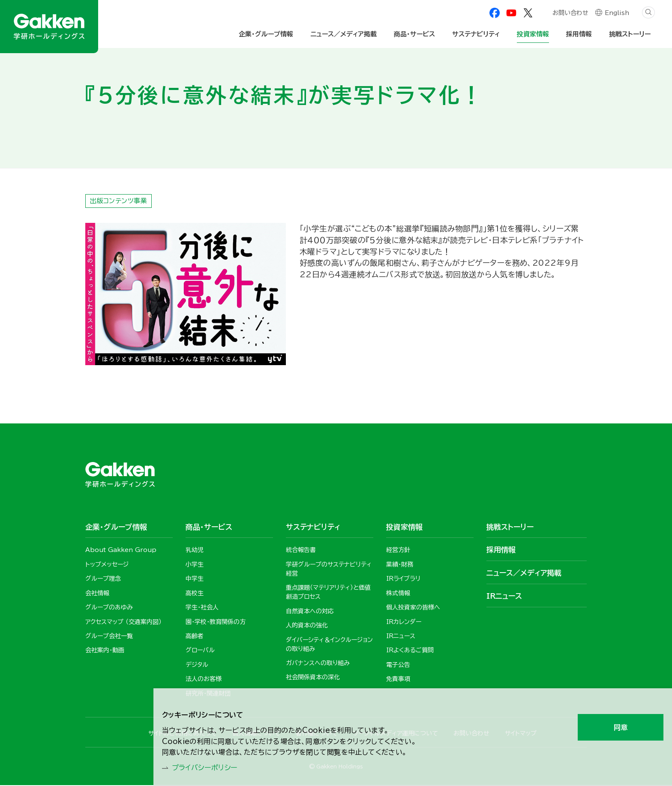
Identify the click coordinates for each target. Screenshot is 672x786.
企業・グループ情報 (266, 34)
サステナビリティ (476, 34)
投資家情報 (533, 34)
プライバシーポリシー (209, 767)
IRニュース (504, 596)
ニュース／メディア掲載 (343, 34)
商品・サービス (414, 34)
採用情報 (579, 34)
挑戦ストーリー (630, 34)
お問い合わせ (570, 14)
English (617, 14)
